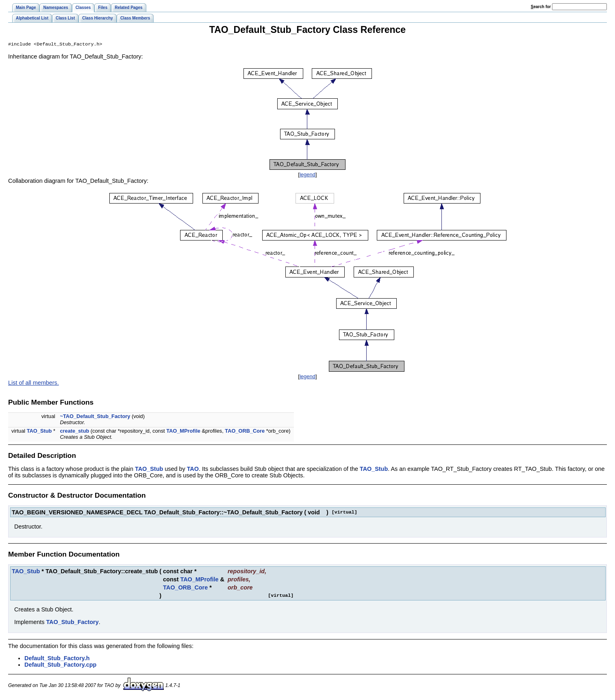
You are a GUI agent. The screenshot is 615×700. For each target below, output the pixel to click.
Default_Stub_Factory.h (57, 659)
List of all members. (34, 384)
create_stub (74, 432)
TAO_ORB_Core (245, 432)
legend (307, 175)
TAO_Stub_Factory (72, 623)
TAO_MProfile (183, 432)
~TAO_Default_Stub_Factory (95, 417)
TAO (193, 470)
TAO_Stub (39, 432)
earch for (541, 7)
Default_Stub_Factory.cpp (60, 665)
